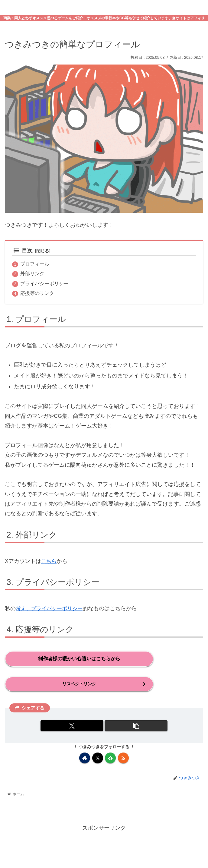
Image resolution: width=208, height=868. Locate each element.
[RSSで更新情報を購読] (123, 758)
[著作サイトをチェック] (85, 758)
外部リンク (32, 274)
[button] (136, 726)
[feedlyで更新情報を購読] (110, 758)
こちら (49, 561)
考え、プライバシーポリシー (51, 609)
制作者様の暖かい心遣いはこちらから (79, 659)
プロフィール (35, 264)
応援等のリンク (37, 294)
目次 (23, 251)
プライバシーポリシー (44, 284)
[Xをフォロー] (98, 758)
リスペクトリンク (79, 684)
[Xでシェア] (72, 726)
